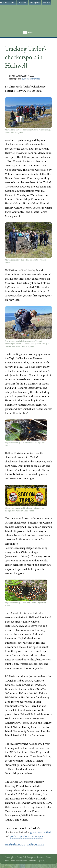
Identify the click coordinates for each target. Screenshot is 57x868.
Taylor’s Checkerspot (30, 79)
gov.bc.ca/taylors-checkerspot (27, 836)
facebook (22, 3)
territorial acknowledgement (32, 861)
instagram (35, 3)
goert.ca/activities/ (41, 832)
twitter (47, 3)
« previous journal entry (15, 844)
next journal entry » (35, 844)
